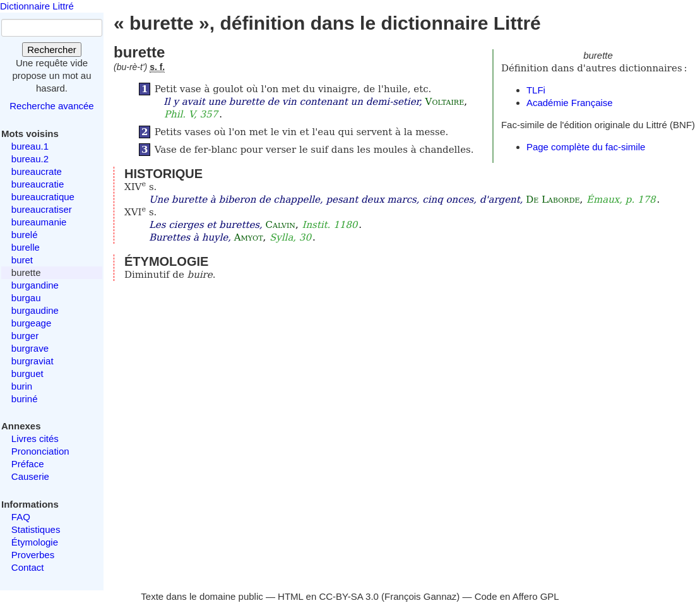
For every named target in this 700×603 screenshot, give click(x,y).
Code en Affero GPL (517, 596)
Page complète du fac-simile (586, 147)
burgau (26, 298)
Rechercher (52, 50)
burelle (26, 247)
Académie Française (570, 103)
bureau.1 (30, 146)
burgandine (35, 285)
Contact (28, 567)
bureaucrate (37, 171)
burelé (25, 235)
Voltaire (445, 102)
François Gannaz (420, 596)
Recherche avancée (51, 106)
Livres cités (35, 439)
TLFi (536, 90)
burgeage (31, 323)
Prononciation (40, 451)
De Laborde (553, 200)
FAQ (21, 517)
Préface (28, 464)
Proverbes (33, 555)
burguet (27, 373)
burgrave (30, 348)
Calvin (281, 225)
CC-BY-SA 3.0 (349, 596)
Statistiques (36, 529)
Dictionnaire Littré (37, 6)
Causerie (30, 476)
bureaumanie (39, 222)
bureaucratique (43, 197)
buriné (25, 399)
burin (22, 386)
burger (25, 336)
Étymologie (35, 542)
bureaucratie (38, 184)
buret (22, 260)
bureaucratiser (42, 209)
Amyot (249, 237)
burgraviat (33, 361)
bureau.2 (30, 159)
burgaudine (35, 310)
